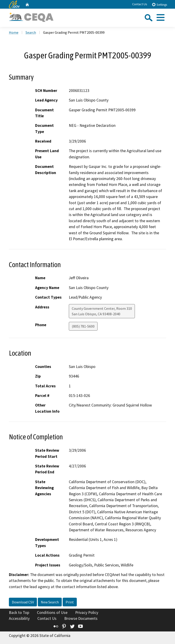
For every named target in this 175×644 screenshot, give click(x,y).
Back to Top (19, 613)
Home (14, 32)
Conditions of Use (52, 613)
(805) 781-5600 (83, 326)
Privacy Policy (87, 613)
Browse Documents (81, 618)
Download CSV (23, 602)
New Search (50, 602)
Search (31, 32)
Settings (159, 4)
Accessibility (19, 618)
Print (70, 602)
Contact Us (140, 4)
